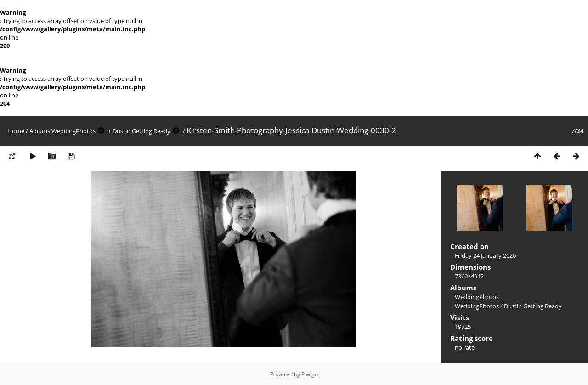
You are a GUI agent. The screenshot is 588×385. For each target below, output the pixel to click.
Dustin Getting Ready (141, 131)
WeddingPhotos (73, 131)
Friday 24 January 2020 (485, 255)
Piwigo (310, 374)
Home (16, 131)
